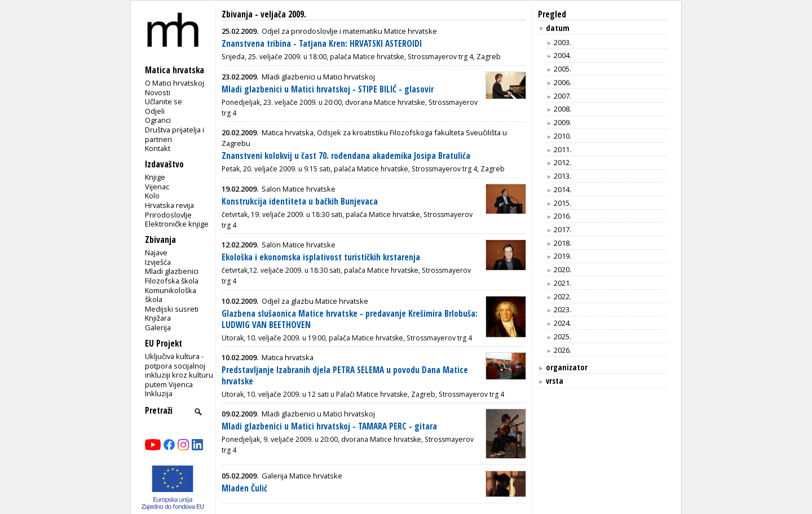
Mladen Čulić (244, 488)
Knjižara (158, 318)
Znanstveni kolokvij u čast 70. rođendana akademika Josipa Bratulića (346, 156)
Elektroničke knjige (177, 224)
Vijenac (157, 187)
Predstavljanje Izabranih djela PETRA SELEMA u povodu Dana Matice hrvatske (345, 376)
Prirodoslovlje (168, 215)
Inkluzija (159, 393)
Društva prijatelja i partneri (175, 134)
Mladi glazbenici (172, 271)
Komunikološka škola (171, 295)
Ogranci (158, 120)
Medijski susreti (172, 309)
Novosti (158, 92)
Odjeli (155, 111)
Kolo (152, 196)
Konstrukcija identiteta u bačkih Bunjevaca (300, 201)
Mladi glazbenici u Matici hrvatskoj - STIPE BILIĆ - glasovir (328, 89)
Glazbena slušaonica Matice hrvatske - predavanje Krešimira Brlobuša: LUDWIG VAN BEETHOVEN (350, 319)
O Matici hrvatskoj (175, 83)
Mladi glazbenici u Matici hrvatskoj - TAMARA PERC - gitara (329, 426)
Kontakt (158, 148)
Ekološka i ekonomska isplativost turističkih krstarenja (321, 257)
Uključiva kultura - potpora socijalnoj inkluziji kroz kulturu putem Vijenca (179, 370)
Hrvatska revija (169, 205)
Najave (156, 252)
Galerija (158, 327)
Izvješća (158, 262)
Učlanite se (164, 101)
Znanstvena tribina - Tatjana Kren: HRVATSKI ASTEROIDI (322, 44)
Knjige (155, 177)
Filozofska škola (172, 281)
